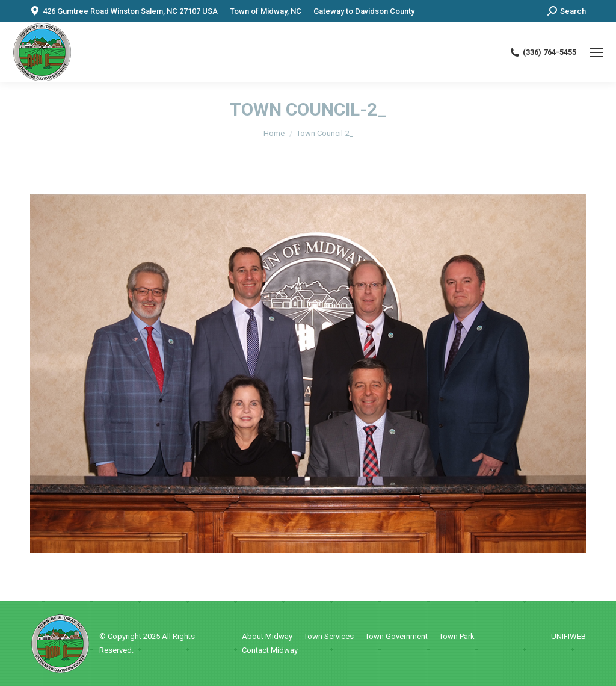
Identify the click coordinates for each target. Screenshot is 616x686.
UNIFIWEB (568, 636)
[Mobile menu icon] (596, 52)
